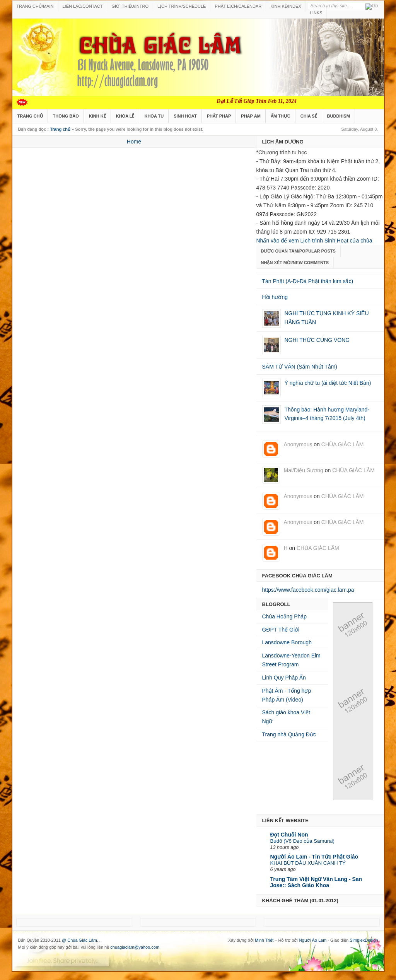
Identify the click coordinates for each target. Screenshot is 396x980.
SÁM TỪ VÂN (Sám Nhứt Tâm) (300, 367)
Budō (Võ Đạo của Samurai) (303, 841)
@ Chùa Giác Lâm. (81, 940)
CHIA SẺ (309, 116)
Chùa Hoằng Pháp (284, 616)
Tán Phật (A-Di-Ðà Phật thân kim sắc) (308, 281)
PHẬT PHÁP (219, 116)
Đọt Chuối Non (289, 835)
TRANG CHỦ (30, 116)
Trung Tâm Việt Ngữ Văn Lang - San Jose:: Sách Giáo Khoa (316, 882)
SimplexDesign (364, 940)
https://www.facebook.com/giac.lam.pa (308, 590)
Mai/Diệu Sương (304, 470)
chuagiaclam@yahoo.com (135, 947)
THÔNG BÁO (66, 116)
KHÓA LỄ (125, 116)
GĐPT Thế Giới (281, 630)
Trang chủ (60, 129)
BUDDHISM (339, 116)
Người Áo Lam (313, 940)
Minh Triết (264, 940)
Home (134, 142)
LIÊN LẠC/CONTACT (83, 6)
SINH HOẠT (185, 116)
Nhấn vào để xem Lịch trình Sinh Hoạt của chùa (314, 241)
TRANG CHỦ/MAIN (35, 6)
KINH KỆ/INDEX (286, 6)
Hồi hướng (275, 297)
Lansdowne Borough (287, 642)
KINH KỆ (97, 116)
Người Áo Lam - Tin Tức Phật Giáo (314, 857)
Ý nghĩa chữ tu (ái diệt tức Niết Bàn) (328, 383)
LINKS (316, 13)
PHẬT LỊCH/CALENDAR (238, 6)
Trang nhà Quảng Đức (289, 734)
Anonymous (298, 444)
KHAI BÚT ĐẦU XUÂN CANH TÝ (308, 863)
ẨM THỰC (281, 116)
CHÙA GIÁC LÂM (343, 444)
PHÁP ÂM (251, 116)
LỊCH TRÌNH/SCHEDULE (182, 6)
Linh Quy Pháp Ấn (284, 678)
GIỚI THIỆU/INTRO (130, 6)
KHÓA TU (154, 116)
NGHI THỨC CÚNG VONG (317, 340)
